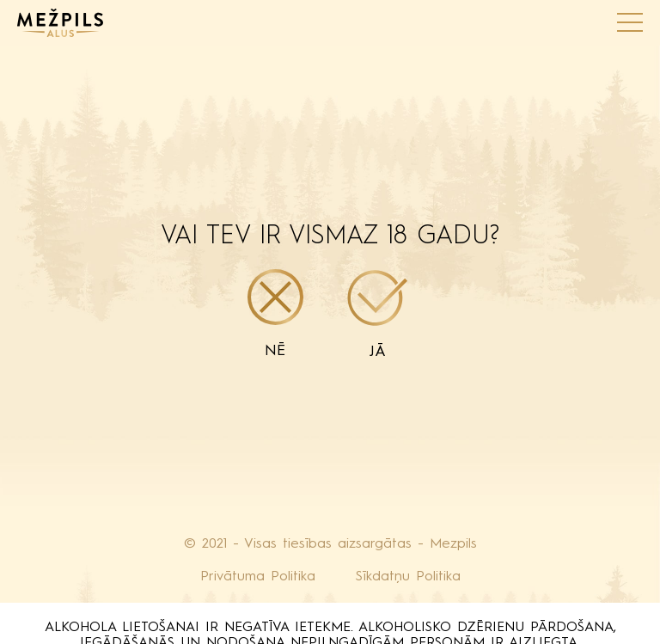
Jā (378, 315)
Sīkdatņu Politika (408, 577)
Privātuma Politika (258, 577)
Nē (275, 314)
